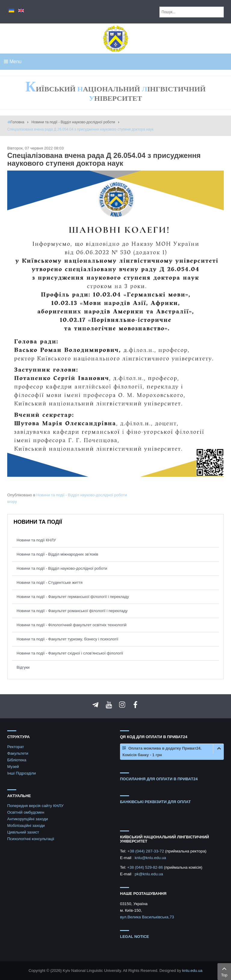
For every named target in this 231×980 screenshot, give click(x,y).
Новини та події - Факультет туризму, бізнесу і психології (67, 639)
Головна (17, 122)
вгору (12, 502)
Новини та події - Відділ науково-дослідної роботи (73, 122)
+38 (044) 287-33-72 (146, 851)
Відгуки (23, 667)
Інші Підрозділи (22, 773)
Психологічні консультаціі (31, 839)
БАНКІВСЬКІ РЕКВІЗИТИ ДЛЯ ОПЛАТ (155, 802)
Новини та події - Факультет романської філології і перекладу (72, 611)
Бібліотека (17, 760)
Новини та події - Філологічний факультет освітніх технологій (72, 625)
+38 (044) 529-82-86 (146, 867)
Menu (13, 62)
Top (224, 971)
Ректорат (16, 747)
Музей (13, 767)
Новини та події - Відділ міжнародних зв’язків (57, 554)
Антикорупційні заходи (28, 819)
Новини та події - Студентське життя (49, 582)
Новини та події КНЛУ (36, 540)
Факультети (18, 753)
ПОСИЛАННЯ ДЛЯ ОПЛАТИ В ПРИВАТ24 (159, 779)
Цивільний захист (23, 832)
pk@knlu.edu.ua (149, 874)
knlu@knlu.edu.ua (150, 858)
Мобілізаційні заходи (26, 826)
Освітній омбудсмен (26, 812)
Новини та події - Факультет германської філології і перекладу (73, 597)
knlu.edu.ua (192, 971)
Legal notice (135, 937)
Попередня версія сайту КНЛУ (35, 806)
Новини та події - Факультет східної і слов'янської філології (70, 653)
